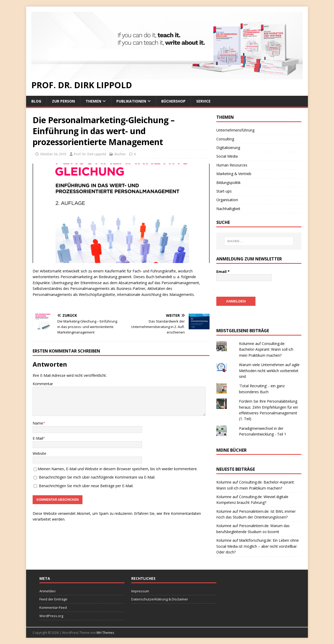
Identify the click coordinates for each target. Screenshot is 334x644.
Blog (36, 101)
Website (39, 453)
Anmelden (47, 591)
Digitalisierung (228, 148)
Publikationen (131, 101)
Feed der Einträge (53, 599)
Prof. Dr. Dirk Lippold (90, 154)
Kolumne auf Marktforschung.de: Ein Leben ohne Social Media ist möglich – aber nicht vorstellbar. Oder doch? (258, 546)
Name (38, 423)
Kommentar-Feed (53, 607)
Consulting (225, 139)
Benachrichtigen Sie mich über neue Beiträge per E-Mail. (86, 486)
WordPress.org (51, 616)
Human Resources (232, 165)
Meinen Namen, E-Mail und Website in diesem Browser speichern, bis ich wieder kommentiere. (118, 469)
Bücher (120, 154)
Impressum (140, 591)
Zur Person (63, 101)
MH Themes (105, 632)
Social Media (227, 156)
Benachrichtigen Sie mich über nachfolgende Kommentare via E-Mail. (97, 477)
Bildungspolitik (228, 183)
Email (223, 272)
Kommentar (43, 384)
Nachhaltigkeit (228, 209)
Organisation (227, 200)
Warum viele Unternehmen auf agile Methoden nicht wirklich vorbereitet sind (269, 370)
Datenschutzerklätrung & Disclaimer (160, 599)
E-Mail (38, 438)
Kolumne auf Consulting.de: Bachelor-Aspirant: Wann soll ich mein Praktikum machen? (266, 349)
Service (203, 101)
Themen (93, 101)
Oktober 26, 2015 (53, 154)
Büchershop (173, 101)
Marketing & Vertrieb (234, 174)
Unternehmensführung (235, 130)
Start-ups (224, 191)
